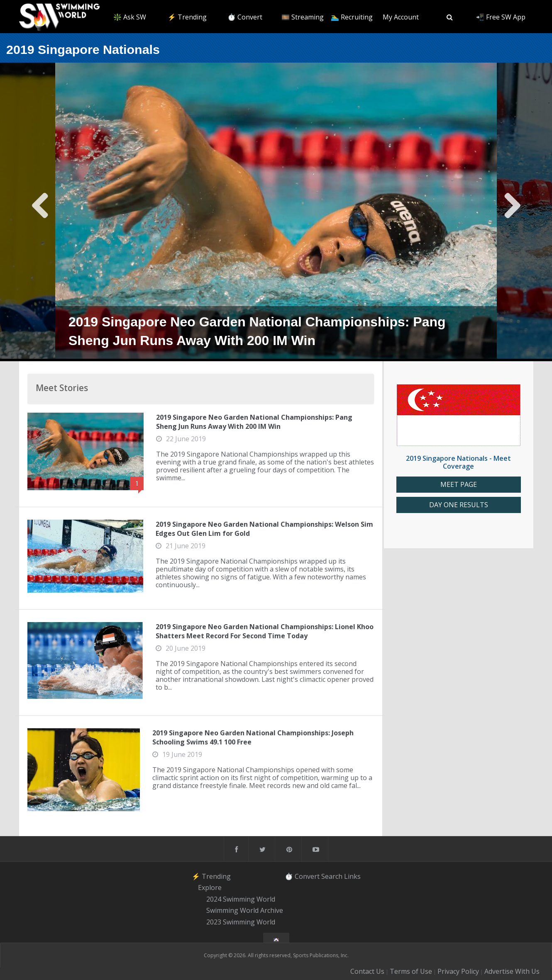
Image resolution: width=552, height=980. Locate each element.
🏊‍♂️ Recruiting (352, 17)
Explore (210, 888)
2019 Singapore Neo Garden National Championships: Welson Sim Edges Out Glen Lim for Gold (264, 529)
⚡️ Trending (187, 17)
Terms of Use (411, 971)
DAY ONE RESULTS (459, 505)
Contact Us (367, 971)
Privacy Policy (458, 971)
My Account (401, 17)
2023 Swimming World (241, 922)
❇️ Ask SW (130, 17)
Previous (40, 212)
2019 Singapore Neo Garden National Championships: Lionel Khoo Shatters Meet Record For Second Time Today (265, 631)
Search (332, 876)
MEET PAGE (459, 485)
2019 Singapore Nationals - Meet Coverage (458, 462)
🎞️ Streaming (303, 17)
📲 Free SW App (501, 17)
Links (352, 876)
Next (512, 212)
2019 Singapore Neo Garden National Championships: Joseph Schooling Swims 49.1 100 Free (253, 737)
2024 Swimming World (241, 899)
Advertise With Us (512, 971)
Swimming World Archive (245, 911)
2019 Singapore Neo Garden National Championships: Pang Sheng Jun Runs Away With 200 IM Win (254, 422)
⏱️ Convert (245, 17)
